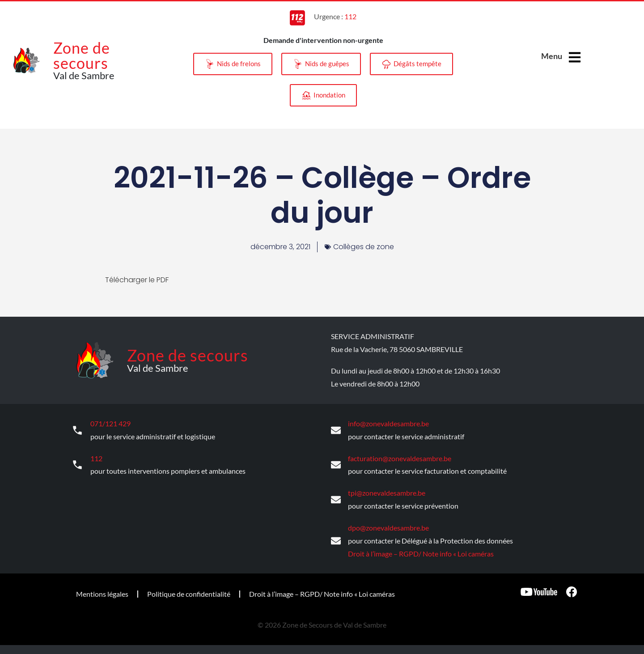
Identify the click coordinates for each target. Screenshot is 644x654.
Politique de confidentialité (189, 594)
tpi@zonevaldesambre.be (387, 493)
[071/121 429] (77, 430)
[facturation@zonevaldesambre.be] (336, 465)
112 (96, 458)
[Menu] (575, 57)
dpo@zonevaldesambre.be (388, 528)
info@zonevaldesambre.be (388, 423)
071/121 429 (110, 423)
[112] (77, 465)
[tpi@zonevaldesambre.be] (336, 500)
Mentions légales (102, 594)
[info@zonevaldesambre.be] (336, 430)
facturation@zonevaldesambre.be (400, 458)
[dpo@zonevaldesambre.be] (336, 541)
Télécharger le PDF (137, 280)
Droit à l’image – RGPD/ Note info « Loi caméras (421, 553)
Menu (552, 56)
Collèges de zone (364, 247)
